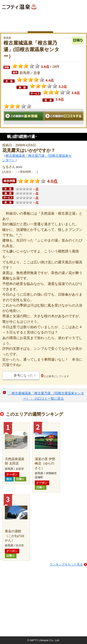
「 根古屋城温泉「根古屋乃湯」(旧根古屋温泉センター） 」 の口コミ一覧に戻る (46, 396)
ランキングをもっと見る (66, 564)
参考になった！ (25, 375)
